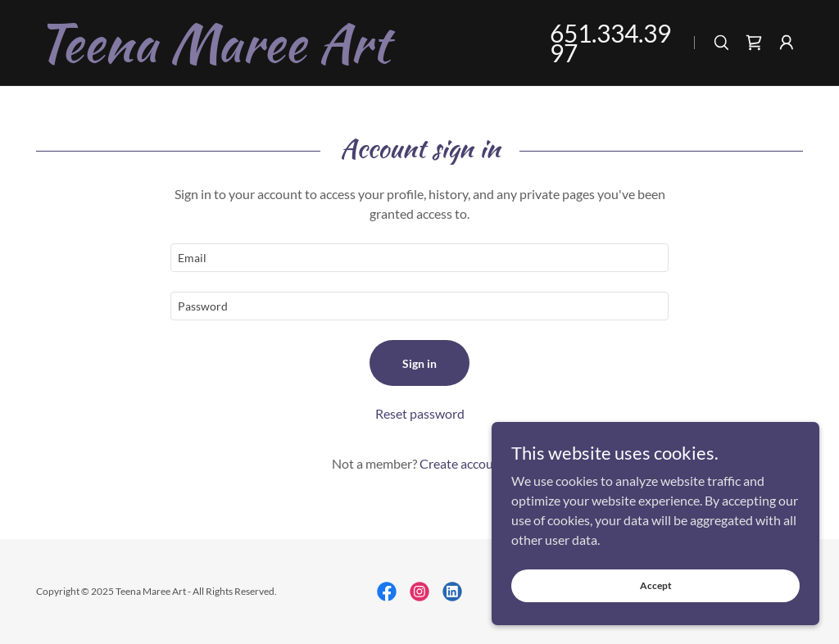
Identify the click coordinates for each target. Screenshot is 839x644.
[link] (273, 56)
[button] (787, 43)
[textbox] (419, 258)
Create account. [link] (464, 463)
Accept (656, 585)
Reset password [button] (420, 413)
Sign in (419, 363)
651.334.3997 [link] (610, 43)
